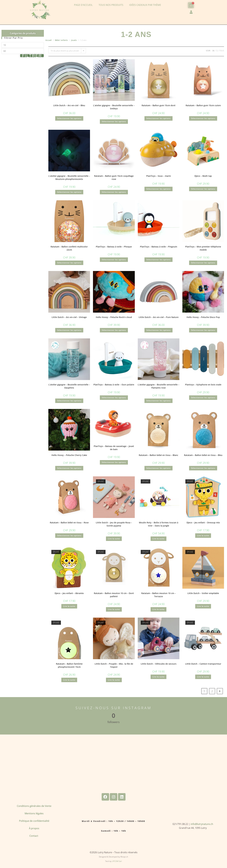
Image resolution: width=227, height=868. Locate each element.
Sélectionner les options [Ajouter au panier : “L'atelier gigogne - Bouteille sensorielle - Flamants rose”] (158, 401)
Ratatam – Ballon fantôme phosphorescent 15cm (69, 665)
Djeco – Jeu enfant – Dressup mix (203, 523)
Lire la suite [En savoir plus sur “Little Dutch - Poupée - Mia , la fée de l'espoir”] (114, 680)
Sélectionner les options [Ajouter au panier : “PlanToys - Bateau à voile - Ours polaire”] (114, 398)
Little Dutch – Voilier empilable (203, 593)
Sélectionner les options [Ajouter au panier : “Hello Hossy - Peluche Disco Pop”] (203, 330)
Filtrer (32, 56)
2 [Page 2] (212, 691)
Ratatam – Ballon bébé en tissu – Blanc (158, 455)
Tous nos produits (111, 5)
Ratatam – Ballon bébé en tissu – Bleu (203, 455)
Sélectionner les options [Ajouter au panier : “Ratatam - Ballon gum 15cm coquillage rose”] (114, 192)
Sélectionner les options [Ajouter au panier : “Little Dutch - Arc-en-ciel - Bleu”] (69, 118)
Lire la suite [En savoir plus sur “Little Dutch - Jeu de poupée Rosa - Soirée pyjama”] (114, 539)
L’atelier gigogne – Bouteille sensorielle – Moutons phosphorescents (69, 177)
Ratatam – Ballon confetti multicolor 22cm (69, 248)
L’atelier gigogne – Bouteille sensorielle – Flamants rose (158, 386)
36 (213, 51)
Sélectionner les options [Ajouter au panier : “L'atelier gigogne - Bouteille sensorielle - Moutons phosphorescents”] (69, 192)
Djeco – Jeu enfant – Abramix (69, 593)
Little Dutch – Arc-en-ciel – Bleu (69, 105)
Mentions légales (34, 813)
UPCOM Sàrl (117, 861)
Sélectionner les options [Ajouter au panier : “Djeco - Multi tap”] (203, 189)
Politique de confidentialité (34, 821)
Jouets (74, 40)
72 (217, 51)
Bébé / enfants (61, 40)
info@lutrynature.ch (202, 824)
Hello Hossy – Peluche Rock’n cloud (114, 317)
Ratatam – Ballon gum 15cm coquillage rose (114, 177)
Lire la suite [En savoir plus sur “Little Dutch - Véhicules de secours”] (158, 677)
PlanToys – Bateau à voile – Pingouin (159, 247)
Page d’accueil (83, 5)
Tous (222, 51)
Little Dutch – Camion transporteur (203, 664)
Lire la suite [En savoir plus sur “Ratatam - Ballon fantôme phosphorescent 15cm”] (69, 680)
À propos (34, 828)
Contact (34, 836)
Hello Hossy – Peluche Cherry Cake (69, 455)
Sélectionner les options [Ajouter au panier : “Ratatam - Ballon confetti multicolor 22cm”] (69, 263)
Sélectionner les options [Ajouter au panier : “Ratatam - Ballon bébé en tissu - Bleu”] (203, 468)
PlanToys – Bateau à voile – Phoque (114, 247)
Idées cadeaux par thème (145, 5)
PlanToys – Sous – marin (159, 176)
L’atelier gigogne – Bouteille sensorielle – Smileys (114, 107)
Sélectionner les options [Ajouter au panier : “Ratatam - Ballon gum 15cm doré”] (158, 118)
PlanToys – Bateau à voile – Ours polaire (114, 385)
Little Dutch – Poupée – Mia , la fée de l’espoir (114, 665)
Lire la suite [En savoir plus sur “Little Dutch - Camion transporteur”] (203, 677)
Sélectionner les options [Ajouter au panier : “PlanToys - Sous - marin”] (158, 189)
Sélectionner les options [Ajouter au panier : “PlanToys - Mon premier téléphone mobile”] (203, 263)
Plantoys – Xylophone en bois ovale (203, 385)
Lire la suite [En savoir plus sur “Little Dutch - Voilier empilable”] (203, 606)
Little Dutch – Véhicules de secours (159, 664)
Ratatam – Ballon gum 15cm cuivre (203, 105)
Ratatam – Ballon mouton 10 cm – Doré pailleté (114, 595)
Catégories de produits (23, 33)
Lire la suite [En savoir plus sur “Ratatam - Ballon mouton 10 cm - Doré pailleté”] (114, 609)
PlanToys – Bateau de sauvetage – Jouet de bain (114, 448)
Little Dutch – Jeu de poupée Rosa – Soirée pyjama (114, 524)
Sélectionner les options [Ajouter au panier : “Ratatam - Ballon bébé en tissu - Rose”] (69, 535)
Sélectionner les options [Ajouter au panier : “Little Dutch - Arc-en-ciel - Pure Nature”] (158, 330)
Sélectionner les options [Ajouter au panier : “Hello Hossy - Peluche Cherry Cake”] (69, 468)
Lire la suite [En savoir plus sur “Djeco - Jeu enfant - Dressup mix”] (203, 535)
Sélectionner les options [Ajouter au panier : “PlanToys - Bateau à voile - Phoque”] (114, 260)
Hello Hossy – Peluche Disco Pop (203, 317)
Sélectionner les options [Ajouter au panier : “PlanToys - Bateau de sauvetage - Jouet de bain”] (114, 462)
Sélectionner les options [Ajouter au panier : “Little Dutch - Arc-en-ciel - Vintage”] (69, 330)
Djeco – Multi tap (203, 176)
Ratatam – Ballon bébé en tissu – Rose (69, 523)
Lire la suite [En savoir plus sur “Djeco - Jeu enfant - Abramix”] (69, 606)
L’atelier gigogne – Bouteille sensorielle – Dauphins (69, 386)
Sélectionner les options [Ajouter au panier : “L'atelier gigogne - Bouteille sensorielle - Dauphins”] (69, 401)
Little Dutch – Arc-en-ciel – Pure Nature (159, 317)
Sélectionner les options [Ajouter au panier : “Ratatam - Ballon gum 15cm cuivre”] (203, 118)
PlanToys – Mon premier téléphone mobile (203, 248)
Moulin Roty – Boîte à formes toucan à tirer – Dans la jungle (159, 524)
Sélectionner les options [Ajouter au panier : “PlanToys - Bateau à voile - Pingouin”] (158, 260)
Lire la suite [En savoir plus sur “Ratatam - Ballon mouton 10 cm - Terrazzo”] (158, 609)
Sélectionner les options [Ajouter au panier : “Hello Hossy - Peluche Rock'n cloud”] (114, 330)
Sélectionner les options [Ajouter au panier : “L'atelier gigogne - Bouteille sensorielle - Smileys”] (114, 121)
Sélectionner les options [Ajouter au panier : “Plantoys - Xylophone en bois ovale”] (203, 398)
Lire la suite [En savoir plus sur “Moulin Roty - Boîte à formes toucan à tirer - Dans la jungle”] (158, 539)
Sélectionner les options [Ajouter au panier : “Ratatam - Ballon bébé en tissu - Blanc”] (158, 468)
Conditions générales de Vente (34, 806)
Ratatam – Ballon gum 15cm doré (158, 105)
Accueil (48, 40)
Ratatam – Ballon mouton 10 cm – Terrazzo (158, 595)
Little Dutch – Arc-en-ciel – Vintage (69, 317)
